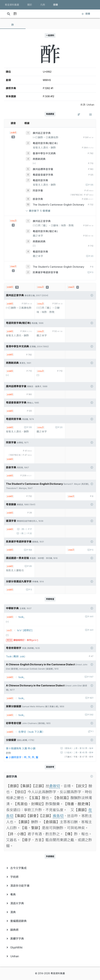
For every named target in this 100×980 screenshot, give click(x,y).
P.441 (90, 617)
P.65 (29, 566)
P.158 (29, 550)
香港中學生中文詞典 (44, 153)
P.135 (91, 185)
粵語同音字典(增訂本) (45, 143)
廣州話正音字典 (42, 133)
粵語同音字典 (40, 180)
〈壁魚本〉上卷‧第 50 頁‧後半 (78, 748)
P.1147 (90, 677)
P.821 (90, 698)
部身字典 (38, 199)
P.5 (92, 272)
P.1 (92, 732)
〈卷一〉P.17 (26, 529)
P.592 (90, 715)
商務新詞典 (39, 159)
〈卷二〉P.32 (25, 533)
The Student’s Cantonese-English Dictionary (58, 205)
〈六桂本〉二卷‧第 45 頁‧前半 (78, 753)
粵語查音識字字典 (43, 175)
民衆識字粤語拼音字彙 (45, 272)
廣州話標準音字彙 (43, 169)
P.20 (91, 256)
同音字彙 (38, 191)
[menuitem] (50, 868)
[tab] (13, 25)
